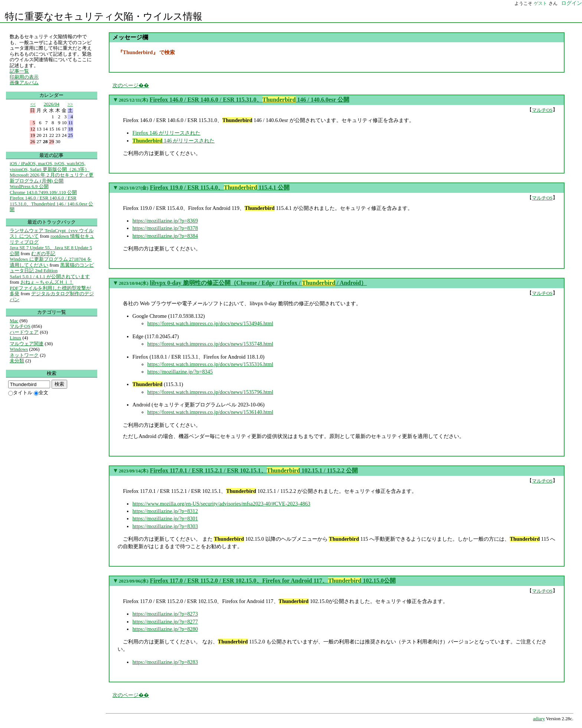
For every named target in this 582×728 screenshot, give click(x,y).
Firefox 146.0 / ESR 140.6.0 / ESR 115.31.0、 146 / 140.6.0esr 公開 (249, 100)
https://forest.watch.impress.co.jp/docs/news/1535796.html (210, 392)
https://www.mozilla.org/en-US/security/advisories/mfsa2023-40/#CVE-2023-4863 (221, 504)
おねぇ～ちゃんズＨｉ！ (47, 282)
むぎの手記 (43, 253)
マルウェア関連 (27, 344)
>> (70, 104)
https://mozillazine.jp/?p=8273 (165, 614)
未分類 (17, 361)
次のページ (125, 85)
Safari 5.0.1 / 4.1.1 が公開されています (50, 276)
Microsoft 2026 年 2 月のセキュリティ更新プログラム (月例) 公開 (52, 178)
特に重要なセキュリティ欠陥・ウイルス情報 (104, 17)
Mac (14, 321)
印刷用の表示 (24, 77)
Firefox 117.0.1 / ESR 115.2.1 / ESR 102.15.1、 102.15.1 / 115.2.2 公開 (254, 470)
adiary (539, 719)
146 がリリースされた (174, 141)
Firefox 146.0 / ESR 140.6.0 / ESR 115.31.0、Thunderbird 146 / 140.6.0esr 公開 (51, 204)
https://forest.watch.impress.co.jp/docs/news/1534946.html (210, 323)
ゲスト (540, 3)
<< (33, 104)
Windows (19, 349)
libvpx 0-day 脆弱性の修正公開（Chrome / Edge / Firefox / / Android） (259, 283)
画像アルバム (24, 83)
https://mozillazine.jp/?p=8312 (165, 511)
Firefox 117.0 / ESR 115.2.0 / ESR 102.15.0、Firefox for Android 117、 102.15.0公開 (273, 581)
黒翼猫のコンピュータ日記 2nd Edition (52, 268)
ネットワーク (24, 355)
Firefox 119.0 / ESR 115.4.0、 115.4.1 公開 (220, 187)
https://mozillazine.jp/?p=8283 (165, 662)
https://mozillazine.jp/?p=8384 (165, 236)
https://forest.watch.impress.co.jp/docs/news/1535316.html (210, 364)
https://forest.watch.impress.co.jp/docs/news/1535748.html (210, 344)
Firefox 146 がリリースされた (166, 133)
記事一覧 (19, 71)
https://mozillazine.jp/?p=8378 (165, 228)
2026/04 (52, 104)
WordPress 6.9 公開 (29, 186)
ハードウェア (24, 332)
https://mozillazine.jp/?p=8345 (180, 372)
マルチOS (542, 110)
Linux (15, 338)
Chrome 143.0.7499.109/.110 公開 (43, 192)
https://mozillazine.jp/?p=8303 (165, 526)
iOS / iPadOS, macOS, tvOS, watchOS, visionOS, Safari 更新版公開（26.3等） (50, 166)
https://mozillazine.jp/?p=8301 (165, 518)
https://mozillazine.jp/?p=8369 (165, 221)
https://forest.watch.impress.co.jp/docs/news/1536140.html (210, 412)
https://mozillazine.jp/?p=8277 (165, 622)
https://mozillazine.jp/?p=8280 (165, 629)
